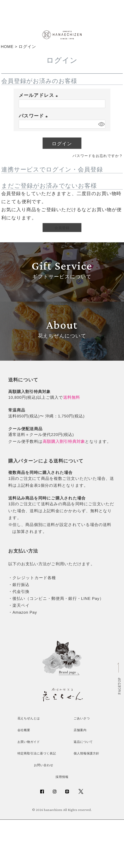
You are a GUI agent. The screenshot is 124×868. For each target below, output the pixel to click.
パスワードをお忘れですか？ (90, 161)
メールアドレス (39, 100)
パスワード (34, 121)
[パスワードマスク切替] (101, 129)
